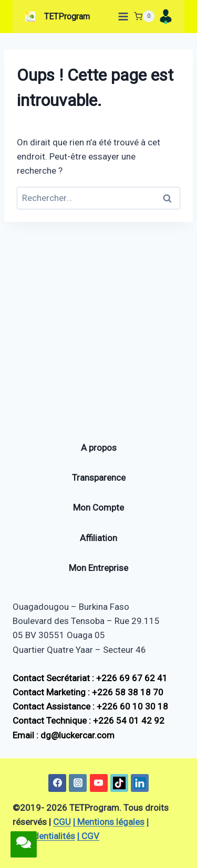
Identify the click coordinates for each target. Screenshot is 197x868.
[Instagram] (78, 783)
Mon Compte (98, 507)
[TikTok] (119, 783)
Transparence (99, 478)
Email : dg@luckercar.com (64, 735)
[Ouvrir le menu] (121, 16)
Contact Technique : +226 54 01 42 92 (89, 721)
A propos (99, 448)
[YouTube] (99, 783)
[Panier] (144, 16)
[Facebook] (57, 783)
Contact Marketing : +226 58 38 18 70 (88, 692)
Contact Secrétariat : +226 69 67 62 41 (90, 678)
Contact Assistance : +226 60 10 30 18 (90, 706)
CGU (62, 822)
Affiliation (98, 538)
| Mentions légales (109, 822)
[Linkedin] (140, 783)
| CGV (88, 836)
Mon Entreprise (98, 568)
